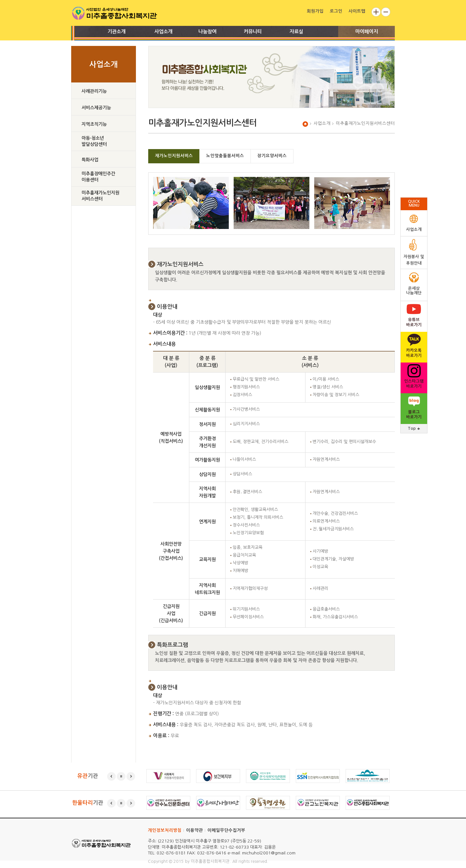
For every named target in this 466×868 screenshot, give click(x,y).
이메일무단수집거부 (226, 830)
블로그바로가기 (414, 414)
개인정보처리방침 (165, 830)
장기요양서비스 (272, 156)
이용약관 (194, 830)
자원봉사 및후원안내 (414, 260)
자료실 (296, 32)
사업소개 (163, 32)
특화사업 (90, 160)
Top (414, 428)
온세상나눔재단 (414, 291)
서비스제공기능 (96, 108)
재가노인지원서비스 (174, 156)
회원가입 (315, 11)
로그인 (336, 11)
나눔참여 (207, 32)
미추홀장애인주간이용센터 (98, 177)
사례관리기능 (94, 91)
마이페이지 (367, 32)
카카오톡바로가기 (414, 353)
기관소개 (116, 32)
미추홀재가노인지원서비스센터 (100, 196)
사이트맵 (357, 11)
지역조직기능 (94, 124)
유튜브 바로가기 (414, 322)
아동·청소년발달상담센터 (94, 141)
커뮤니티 (253, 32)
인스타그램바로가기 (414, 384)
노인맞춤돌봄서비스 (225, 156)
